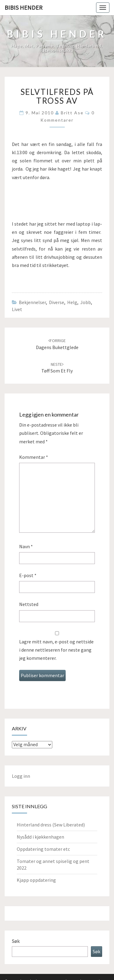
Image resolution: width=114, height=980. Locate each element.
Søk (16, 941)
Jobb (86, 302)
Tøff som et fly (57, 368)
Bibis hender (24, 7)
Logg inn (21, 776)
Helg (72, 302)
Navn (26, 546)
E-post (28, 575)
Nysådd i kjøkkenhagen (40, 837)
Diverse (57, 302)
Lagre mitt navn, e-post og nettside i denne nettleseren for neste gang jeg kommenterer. (56, 650)
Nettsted (29, 604)
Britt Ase (72, 113)
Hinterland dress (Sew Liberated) (51, 825)
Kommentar (34, 457)
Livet (17, 309)
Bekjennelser (32, 302)
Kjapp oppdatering (36, 880)
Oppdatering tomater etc (43, 849)
